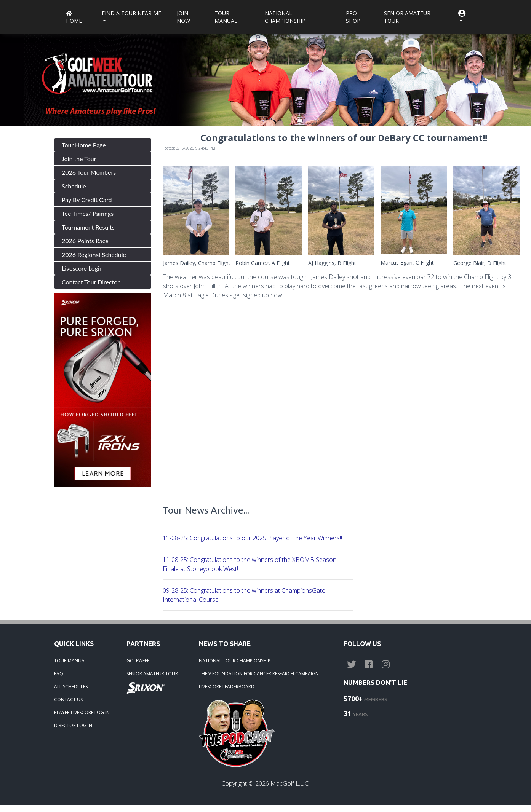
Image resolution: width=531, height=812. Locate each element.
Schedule (74, 186)
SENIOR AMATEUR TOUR (152, 674)
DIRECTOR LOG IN (73, 725)
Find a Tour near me (131, 13)
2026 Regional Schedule (94, 254)
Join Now (183, 17)
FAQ (59, 674)
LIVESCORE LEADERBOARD (227, 687)
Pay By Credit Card (87, 200)
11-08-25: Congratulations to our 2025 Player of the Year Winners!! (252, 538)
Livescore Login (82, 268)
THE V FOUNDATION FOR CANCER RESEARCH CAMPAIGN (259, 674)
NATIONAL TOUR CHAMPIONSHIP (235, 661)
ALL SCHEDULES (71, 687)
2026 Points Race (85, 241)
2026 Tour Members (89, 172)
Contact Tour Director (91, 282)
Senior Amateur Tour (407, 17)
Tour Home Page (84, 145)
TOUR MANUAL (70, 661)
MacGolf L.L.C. (290, 783)
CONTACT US (68, 700)
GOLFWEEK (138, 661)
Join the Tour (79, 159)
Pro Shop (353, 17)
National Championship (285, 17)
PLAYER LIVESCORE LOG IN (82, 712)
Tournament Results (88, 227)
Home (74, 18)
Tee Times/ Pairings (88, 213)
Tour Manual (226, 17)
